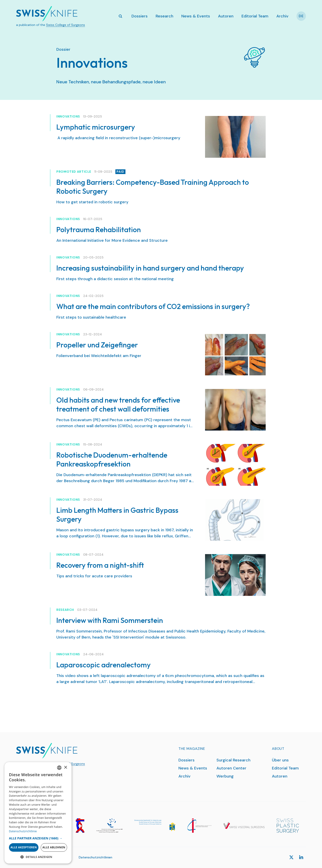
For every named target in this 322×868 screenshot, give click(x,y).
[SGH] (109, 826)
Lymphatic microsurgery (96, 127)
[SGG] (80, 826)
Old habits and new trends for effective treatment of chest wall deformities (118, 404)
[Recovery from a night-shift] (235, 575)
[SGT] (199, 826)
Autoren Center (231, 768)
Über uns (280, 760)
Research (164, 16)
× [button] (65, 768)
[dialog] (38, 813)
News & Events (196, 16)
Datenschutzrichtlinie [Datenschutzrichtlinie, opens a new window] (23, 831)
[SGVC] (244, 826)
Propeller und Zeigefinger (97, 345)
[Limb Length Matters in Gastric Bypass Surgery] (235, 520)
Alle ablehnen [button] (54, 847)
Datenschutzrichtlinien (95, 857)
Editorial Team (255, 16)
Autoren (226, 16)
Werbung (225, 776)
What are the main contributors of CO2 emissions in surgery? (153, 306)
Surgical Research (233, 760)
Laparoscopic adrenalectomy (104, 665)
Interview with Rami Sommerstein (110, 620)
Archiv (282, 16)
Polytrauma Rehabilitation (99, 229)
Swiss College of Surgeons (66, 25)
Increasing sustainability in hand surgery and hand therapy (150, 268)
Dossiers (140, 16)
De (301, 16)
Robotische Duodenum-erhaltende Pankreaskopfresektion (112, 459)
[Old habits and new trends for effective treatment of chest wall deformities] (235, 410)
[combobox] (59, 768)
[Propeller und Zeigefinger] (235, 355)
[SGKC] (155, 826)
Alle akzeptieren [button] (24, 847)
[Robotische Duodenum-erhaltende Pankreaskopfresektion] (235, 465)
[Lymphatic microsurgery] (235, 137)
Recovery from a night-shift (100, 565)
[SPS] (288, 826)
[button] (38, 838)
